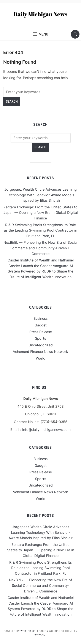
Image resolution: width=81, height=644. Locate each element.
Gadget (41, 325)
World (41, 358)
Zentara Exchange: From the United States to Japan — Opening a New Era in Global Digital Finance (41, 213)
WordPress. (28, 631)
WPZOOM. (40, 635)
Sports (40, 338)
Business (40, 318)
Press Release (41, 332)
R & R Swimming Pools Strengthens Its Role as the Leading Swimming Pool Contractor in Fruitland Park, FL (40, 230)
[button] (41, 34)
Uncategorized (41, 345)
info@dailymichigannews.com (46, 430)
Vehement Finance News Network (40, 352)
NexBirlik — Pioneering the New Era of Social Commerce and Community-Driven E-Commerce (40, 248)
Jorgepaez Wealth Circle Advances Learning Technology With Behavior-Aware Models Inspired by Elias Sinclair (40, 195)
